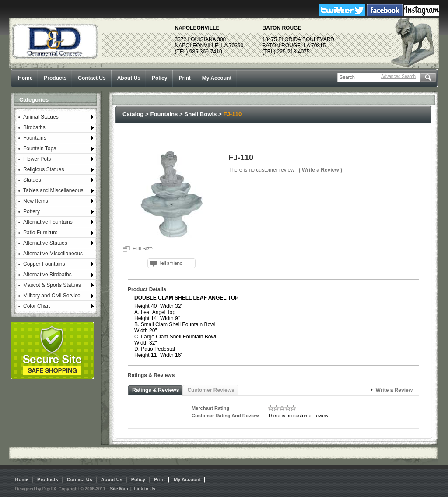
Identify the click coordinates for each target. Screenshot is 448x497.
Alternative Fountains (48, 222)
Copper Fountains (44, 264)
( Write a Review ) (320, 170)
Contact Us (92, 78)
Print (184, 78)
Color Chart (37, 306)
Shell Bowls (200, 114)
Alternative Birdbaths (47, 275)
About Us (129, 78)
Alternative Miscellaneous (53, 254)
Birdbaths (34, 127)
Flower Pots (37, 159)
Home (25, 78)
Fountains (35, 138)
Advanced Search (398, 76)
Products (55, 78)
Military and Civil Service (52, 296)
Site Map (119, 489)
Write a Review (394, 390)
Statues (32, 180)
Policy (159, 78)
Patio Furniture (40, 233)
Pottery (31, 211)
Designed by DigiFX (36, 489)
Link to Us (144, 489)
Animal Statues (41, 117)
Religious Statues (44, 169)
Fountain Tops (40, 148)
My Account (217, 78)
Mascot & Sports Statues (52, 285)
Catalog (133, 114)
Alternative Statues (45, 243)
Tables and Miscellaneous (53, 190)
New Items (36, 201)
